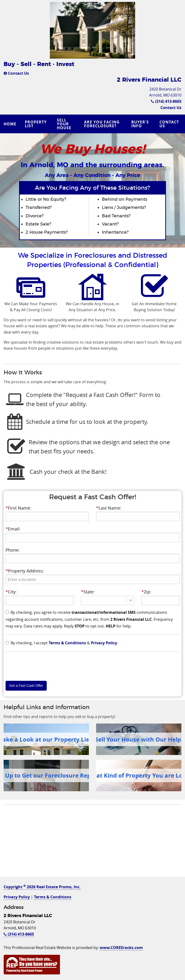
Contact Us (16, 73)
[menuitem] (11, 124)
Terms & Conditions (67, 643)
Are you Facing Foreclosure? (102, 124)
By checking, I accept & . (64, 643)
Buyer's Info (140, 124)
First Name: (18, 508)
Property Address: (25, 571)
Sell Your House (64, 124)
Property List (36, 124)
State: (88, 592)
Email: (13, 529)
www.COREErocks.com (121, 948)
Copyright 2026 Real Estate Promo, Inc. (42, 887)
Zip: (146, 592)
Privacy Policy (104, 643)
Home (10, 124)
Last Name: (109, 508)
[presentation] (93, 579)
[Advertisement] (92, 843)
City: (11, 592)
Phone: (13, 550)
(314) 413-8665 (166, 101)
